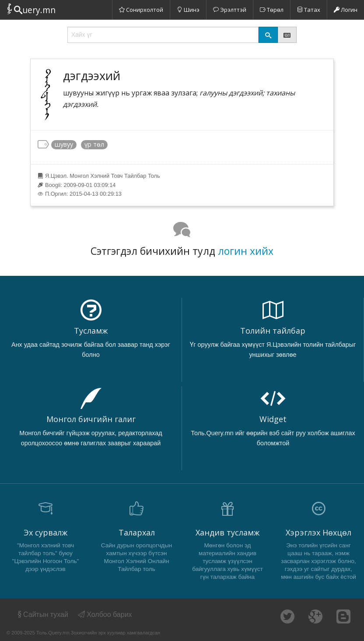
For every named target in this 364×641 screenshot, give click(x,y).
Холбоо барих (105, 615)
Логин (346, 10)
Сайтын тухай (42, 615)
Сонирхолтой (141, 10)
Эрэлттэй (230, 10)
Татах (309, 10)
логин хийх (246, 251)
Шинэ (188, 10)
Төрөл (272, 10)
